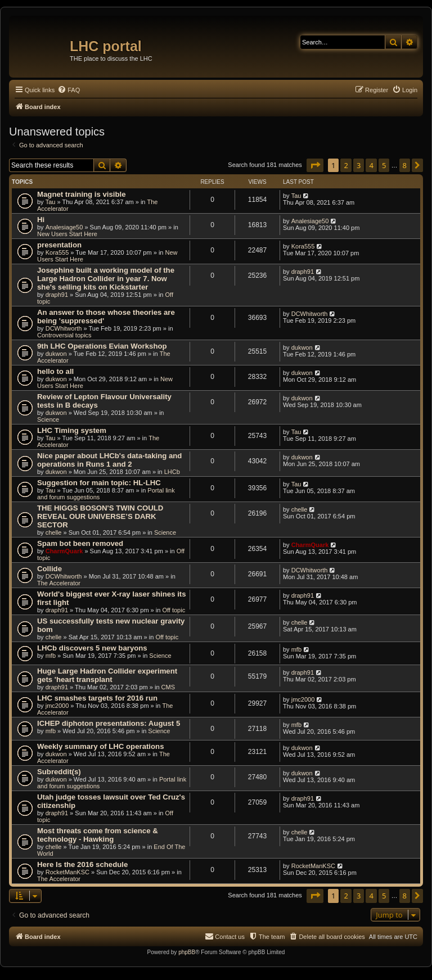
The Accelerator (59, 583)
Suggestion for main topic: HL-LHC (99, 483)
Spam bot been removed (80, 543)
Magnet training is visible (82, 194)
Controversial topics (64, 335)
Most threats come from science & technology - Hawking (98, 835)
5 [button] (384, 165)
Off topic (174, 610)
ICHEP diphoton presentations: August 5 (109, 723)
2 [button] (346, 165)
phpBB (187, 952)
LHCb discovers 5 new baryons (92, 648)
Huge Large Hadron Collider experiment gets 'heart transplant (107, 675)
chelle (54, 532)
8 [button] (405, 165)
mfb (51, 656)
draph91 (57, 295)
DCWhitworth (64, 328)
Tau (51, 202)
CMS (168, 687)
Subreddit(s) (59, 772)
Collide (49, 569)
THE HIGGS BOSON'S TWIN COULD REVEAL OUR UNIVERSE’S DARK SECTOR (100, 516)
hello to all (55, 371)
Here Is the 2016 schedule (82, 864)
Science (48, 419)
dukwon (56, 354)
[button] (315, 165)
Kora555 (57, 252)
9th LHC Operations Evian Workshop (102, 346)
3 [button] (359, 165)
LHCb (172, 472)
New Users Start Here (67, 234)
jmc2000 (57, 706)
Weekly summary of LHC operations (100, 746)
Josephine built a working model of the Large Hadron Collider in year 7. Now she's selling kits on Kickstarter (106, 279)
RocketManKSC (67, 872)
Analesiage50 (64, 227)
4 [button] (371, 165)
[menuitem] (69, 90)
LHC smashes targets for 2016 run (97, 698)
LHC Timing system (72, 430)
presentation (59, 245)
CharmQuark (64, 551)
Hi (41, 220)
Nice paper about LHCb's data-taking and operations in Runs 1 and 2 (109, 460)
